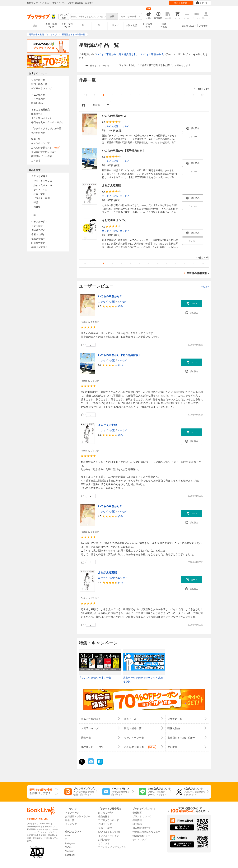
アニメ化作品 (38, 95)
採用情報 (137, 820)
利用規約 (137, 824)
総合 (35, 25)
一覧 (205, 287)
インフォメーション (109, 836)
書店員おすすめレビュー (44, 152)
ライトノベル (40, 190)
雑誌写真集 (164, 25)
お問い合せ (104, 840)
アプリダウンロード (109, 820)
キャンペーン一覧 (40, 143)
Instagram (70, 843)
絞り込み (64, 17)
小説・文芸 (132, 25)
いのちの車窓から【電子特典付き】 (116, 54)
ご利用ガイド (205, 26)
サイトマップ (139, 840)
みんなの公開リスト (46, 148)
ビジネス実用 (148, 25)
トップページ (72, 813)
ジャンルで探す (39, 222)
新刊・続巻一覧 (39, 84)
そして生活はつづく (114, 220)
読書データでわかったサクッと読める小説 (143, 680)
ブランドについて (142, 816)
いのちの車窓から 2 (152, 54)
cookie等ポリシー (142, 836)
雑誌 (36, 202)
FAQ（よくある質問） (110, 832)
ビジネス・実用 (42, 198)
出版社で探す (38, 243)
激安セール (37, 114)
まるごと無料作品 (40, 110)
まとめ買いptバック (41, 118)
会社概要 (137, 813)
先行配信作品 (38, 133)
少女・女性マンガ (67, 25)
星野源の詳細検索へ (198, 273)
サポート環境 (105, 828)
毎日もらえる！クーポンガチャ (47, 122)
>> (202, 95)
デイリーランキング (42, 88)
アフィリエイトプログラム (112, 847)
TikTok (68, 847)
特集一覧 (36, 139)
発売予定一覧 (38, 80)
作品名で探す (38, 230)
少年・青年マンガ (51, 25)
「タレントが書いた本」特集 (95, 678)
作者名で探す (38, 234)
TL (99, 25)
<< (85, 95)
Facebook (70, 855)
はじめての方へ (189, 26)
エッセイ (125, 126)
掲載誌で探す (38, 239)
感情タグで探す (39, 247)
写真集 (37, 207)
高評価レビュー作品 (42, 156)
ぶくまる (36, 160)
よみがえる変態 (111, 185)
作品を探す (104, 816)
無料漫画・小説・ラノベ (78, 816)
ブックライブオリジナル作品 (46, 129)
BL (83, 25)
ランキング (71, 824)
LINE (68, 836)
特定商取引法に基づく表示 (146, 832)
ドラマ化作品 (38, 99)
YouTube (70, 851)
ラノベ (115, 25)
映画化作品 (37, 103)
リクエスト (104, 843)
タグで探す (37, 226)
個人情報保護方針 (142, 828)
